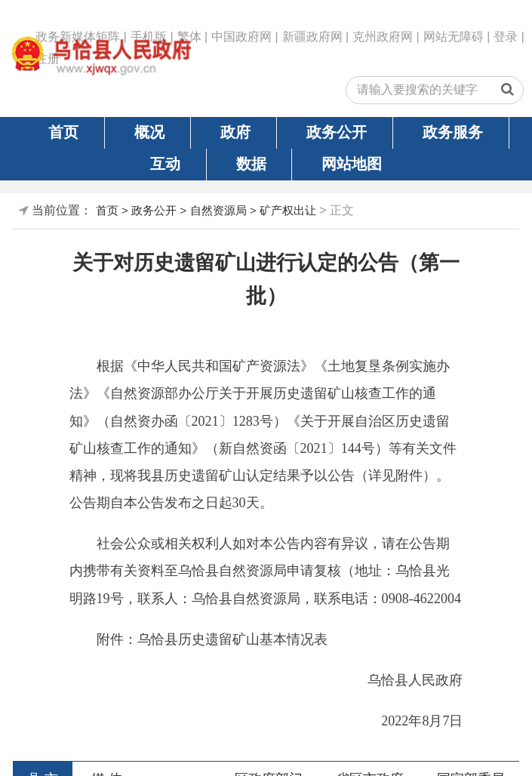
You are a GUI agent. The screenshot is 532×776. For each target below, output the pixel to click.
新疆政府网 (312, 37)
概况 (149, 132)
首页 (63, 132)
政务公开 (337, 132)
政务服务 (453, 132)
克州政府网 (383, 37)
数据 (251, 164)
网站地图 (352, 164)
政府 (235, 132)
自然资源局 (218, 210)
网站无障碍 (454, 37)
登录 (506, 37)
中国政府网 (241, 37)
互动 (165, 164)
